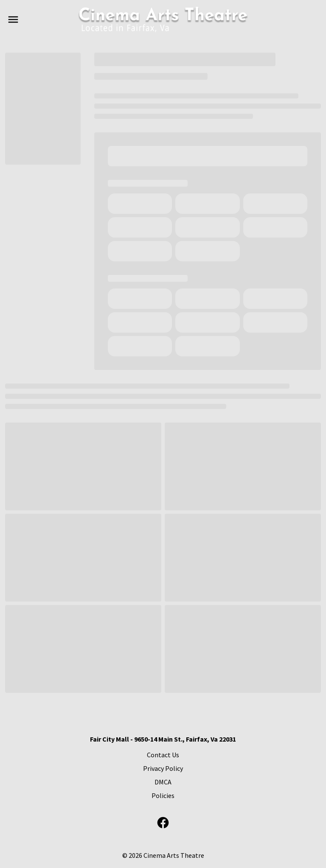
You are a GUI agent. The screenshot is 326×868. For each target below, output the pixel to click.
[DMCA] (163, 782)
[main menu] (13, 20)
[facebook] (163, 823)
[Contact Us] (163, 755)
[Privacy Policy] (163, 768)
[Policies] (163, 795)
